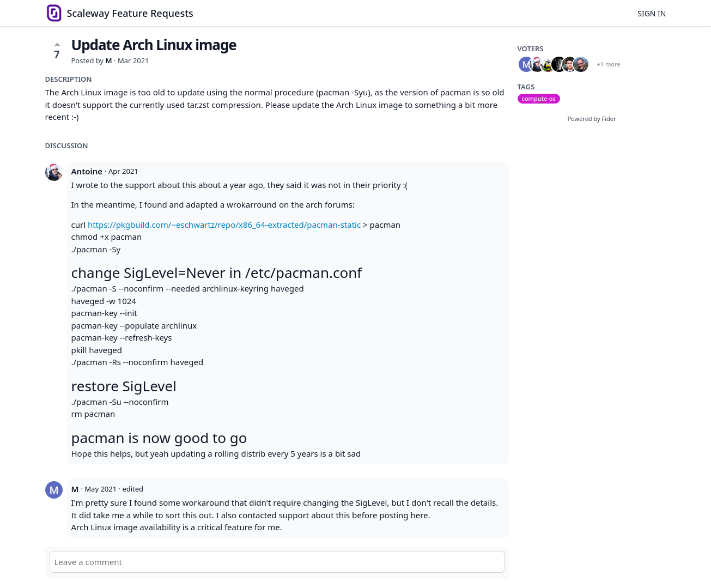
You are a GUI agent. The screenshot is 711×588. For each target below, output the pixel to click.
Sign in (652, 13)
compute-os (539, 98)
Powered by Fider (591, 119)
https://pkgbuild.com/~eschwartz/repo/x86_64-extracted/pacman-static (224, 225)
